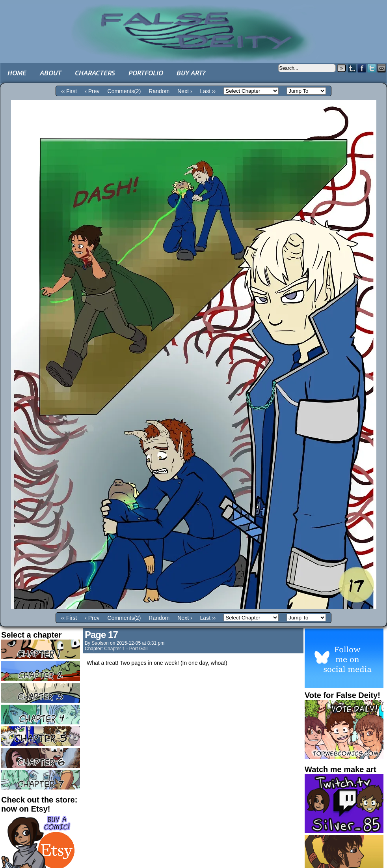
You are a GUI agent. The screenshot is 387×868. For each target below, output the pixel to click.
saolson (100, 643)
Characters (95, 73)
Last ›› (208, 91)
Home (17, 73)
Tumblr (352, 68)
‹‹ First (69, 91)
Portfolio (145, 73)
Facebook (362, 68)
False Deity (193, 26)
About (50, 73)
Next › (185, 91)
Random (159, 91)
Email (382, 68)
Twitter (372, 68)
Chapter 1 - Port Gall (126, 649)
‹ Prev (92, 91)
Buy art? (191, 73)
